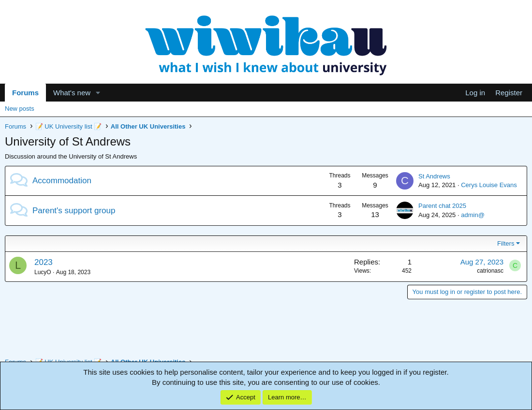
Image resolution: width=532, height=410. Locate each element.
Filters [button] (506, 243)
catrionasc (490, 271)
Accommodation (62, 181)
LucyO (43, 272)
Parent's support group (74, 211)
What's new (72, 93)
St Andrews (434, 176)
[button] (98, 93)
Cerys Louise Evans (489, 185)
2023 (44, 262)
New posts (20, 109)
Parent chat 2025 (442, 206)
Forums (25, 93)
